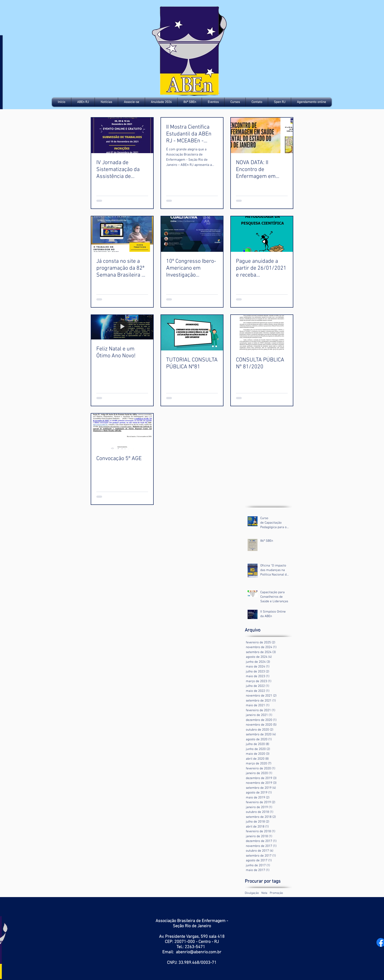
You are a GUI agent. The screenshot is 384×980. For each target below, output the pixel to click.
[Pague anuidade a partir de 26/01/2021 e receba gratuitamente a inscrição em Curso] (262, 234)
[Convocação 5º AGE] (122, 431)
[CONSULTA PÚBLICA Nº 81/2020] (262, 333)
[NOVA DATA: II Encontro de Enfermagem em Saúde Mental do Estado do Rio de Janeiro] (262, 135)
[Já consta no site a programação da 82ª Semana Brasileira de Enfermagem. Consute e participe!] (122, 234)
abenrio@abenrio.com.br (199, 952)
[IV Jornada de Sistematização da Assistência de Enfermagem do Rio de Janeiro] (122, 135)
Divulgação (252, 893)
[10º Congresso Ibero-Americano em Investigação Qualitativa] (192, 234)
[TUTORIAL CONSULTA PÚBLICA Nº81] (192, 333)
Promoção (276, 893)
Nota (264, 893)
